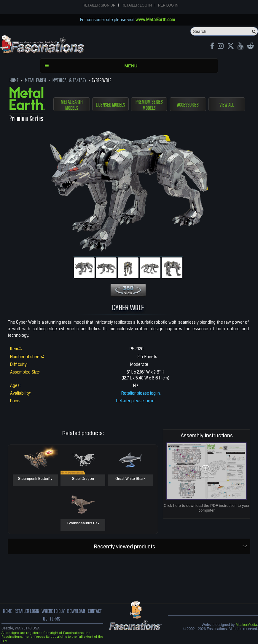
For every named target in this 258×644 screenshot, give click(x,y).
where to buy (53, 612)
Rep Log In (168, 5)
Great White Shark (130, 479)
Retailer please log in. (141, 393)
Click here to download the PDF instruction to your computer (207, 508)
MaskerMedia (246, 625)
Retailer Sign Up (99, 5)
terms (55, 619)
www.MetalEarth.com (155, 20)
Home (7, 612)
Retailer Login (27, 612)
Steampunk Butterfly (35, 479)
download (76, 612)
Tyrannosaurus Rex (83, 523)
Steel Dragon (83, 479)
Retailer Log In (137, 5)
